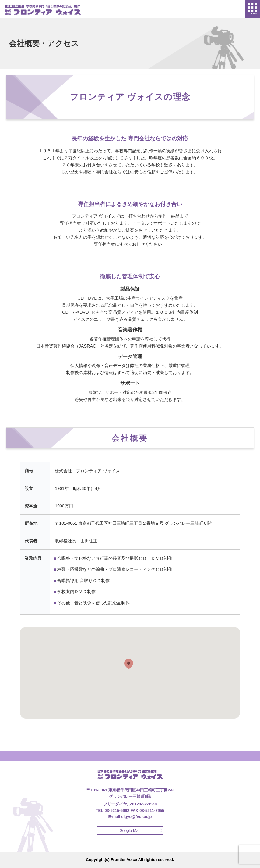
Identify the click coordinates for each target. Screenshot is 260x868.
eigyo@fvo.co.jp (136, 817)
